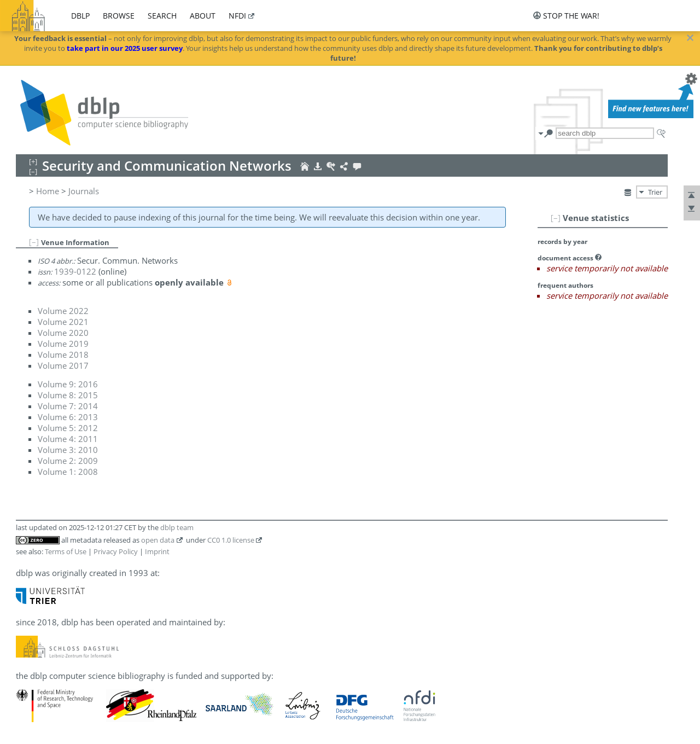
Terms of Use (66, 551)
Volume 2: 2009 (68, 461)
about (203, 16)
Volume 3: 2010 (68, 450)
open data (158, 540)
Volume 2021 (63, 322)
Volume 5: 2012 (68, 428)
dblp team (177, 527)
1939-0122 (75, 271)
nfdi (237, 16)
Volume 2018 (63, 354)
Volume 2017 (63, 365)
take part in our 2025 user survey (125, 48)
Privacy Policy (116, 551)
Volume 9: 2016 (68, 384)
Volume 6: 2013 (68, 417)
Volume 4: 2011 (68, 439)
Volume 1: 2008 (68, 472)
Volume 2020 (63, 333)
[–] (556, 218)
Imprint (157, 551)
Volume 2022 (63, 311)
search (162, 16)
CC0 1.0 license (231, 540)
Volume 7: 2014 (68, 406)
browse (119, 16)
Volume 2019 (63, 344)
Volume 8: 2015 (68, 395)
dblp (80, 16)
